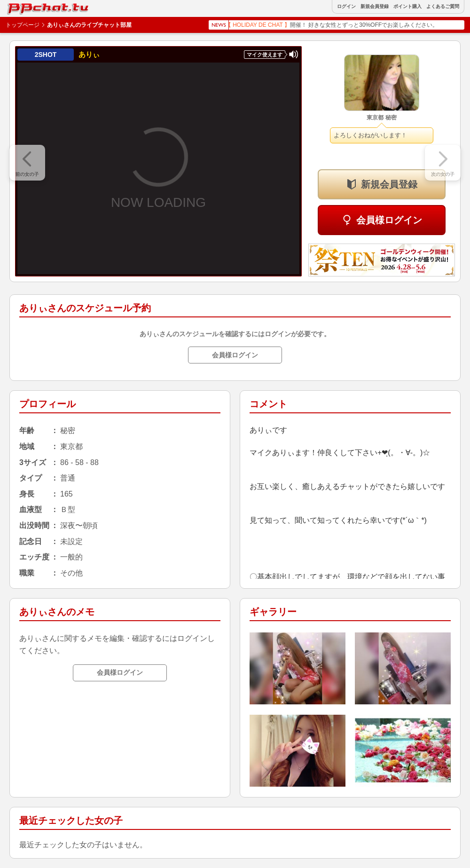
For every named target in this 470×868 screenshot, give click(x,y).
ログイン (346, 7)
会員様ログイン (389, 220)
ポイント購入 (407, 7)
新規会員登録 (375, 7)
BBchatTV (28, 6)
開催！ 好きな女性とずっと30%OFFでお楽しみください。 (340, 25)
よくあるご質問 (443, 7)
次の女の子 (443, 174)
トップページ (23, 25)
